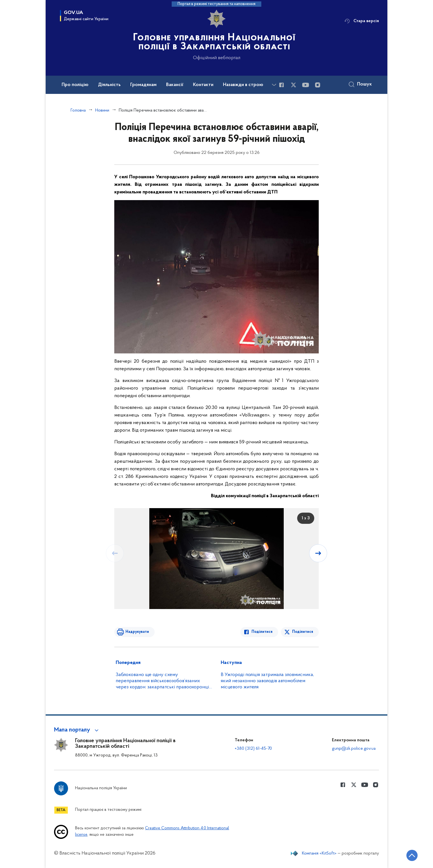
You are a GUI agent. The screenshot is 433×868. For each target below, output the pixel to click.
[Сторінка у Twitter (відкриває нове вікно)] (294, 85)
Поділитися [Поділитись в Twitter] (303, 632)
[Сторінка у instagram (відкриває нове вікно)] (318, 85)
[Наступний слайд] (318, 553)
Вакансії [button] (175, 85)
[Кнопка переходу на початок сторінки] (412, 855)
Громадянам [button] (143, 85)
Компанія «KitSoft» (319, 853)
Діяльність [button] (109, 85)
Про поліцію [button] (75, 85)
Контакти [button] (203, 85)
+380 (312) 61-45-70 (253, 749)
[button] (77, 730)
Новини (102, 110)
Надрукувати (137, 632)
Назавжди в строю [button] (243, 85)
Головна (78, 110)
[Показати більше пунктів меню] (274, 85)
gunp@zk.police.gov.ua (354, 749)
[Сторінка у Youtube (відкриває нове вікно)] (306, 85)
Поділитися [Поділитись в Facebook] (262, 632)
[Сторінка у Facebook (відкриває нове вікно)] (281, 85)
